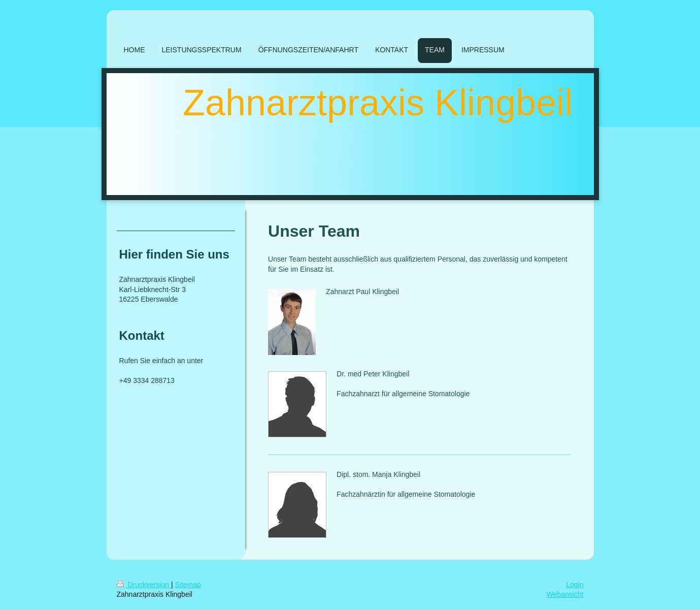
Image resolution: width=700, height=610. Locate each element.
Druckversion (144, 585)
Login (575, 585)
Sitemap (188, 585)
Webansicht (565, 594)
